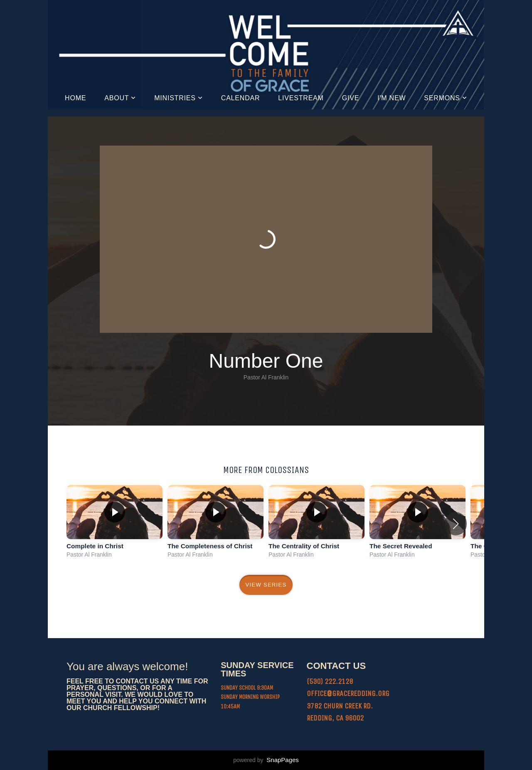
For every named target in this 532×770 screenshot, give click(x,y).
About (120, 98)
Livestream (301, 98)
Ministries (179, 98)
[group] (115, 524)
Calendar (241, 98)
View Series (266, 585)
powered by (266, 760)
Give (351, 98)
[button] (456, 524)
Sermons (446, 98)
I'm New (392, 98)
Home (75, 98)
